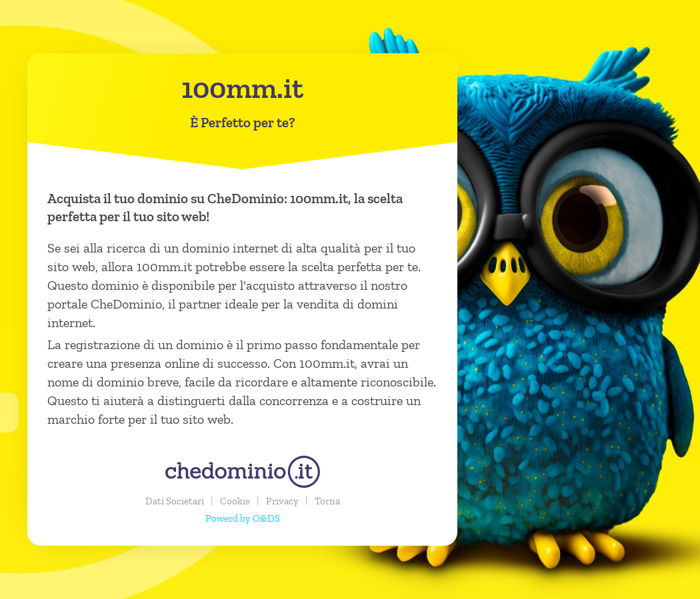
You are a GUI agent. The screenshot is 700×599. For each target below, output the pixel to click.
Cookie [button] (235, 501)
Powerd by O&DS (243, 518)
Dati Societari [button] (175, 501)
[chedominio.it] (243, 472)
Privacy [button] (282, 501)
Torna (327, 501)
